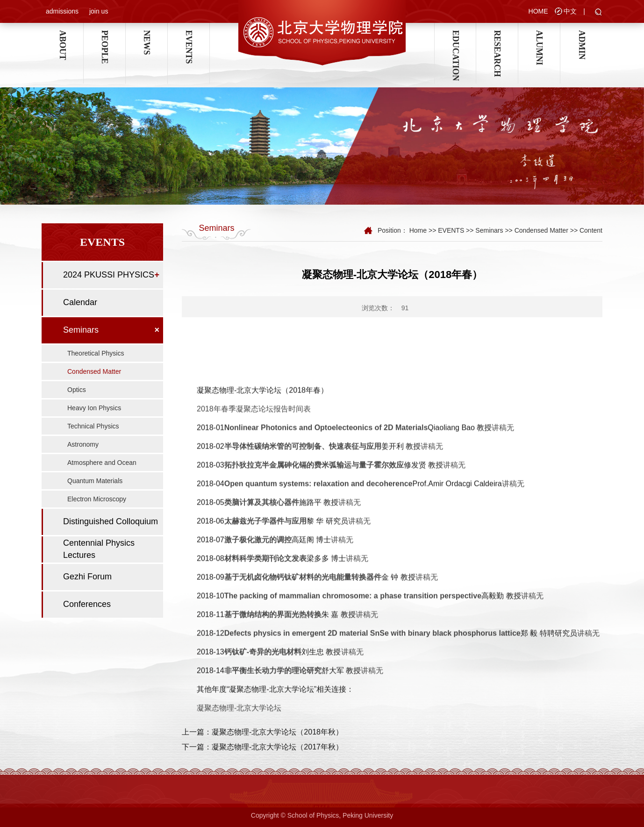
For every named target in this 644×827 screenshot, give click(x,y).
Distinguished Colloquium (111, 521)
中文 (570, 11)
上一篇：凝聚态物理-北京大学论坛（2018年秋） (262, 759)
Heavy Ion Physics (94, 408)
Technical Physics (93, 426)
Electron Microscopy (97, 499)
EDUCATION (455, 35)
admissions (62, 11)
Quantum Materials (95, 481)
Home (418, 230)
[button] (598, 13)
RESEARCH (497, 35)
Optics (77, 390)
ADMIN (581, 35)
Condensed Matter (94, 371)
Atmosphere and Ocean (102, 463)
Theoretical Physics (96, 353)
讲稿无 (503, 738)
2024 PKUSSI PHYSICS (109, 275)
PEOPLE (105, 35)
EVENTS (189, 35)
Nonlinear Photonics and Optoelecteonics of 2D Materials (326, 738)
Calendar (80, 302)
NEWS (147, 35)
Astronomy (83, 444)
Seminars (81, 330)
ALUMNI (539, 35)
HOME (538, 11)
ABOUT (63, 35)
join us (99, 11)
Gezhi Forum (87, 577)
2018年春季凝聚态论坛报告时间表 (254, 719)
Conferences (87, 604)
